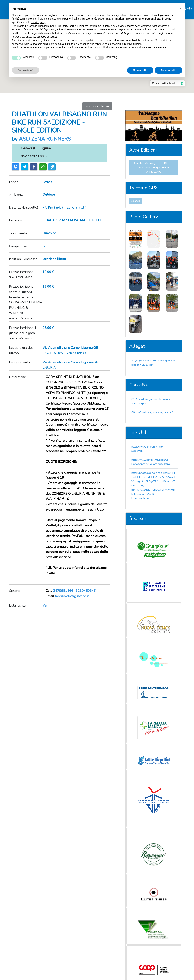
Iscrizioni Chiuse (97, 106)
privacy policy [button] (118, 15)
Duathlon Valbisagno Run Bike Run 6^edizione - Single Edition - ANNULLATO (154, 167)
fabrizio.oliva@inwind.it (72, 596)
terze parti (69, 26)
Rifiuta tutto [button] (140, 70)
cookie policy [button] (38, 22)
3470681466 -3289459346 (74, 591)
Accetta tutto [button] (168, 70)
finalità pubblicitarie (52, 33)
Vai (45, 605)
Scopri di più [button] (26, 70)
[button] (180, 9)
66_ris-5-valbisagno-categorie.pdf (152, 412)
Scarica (136, 201)
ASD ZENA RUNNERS (45, 139)
